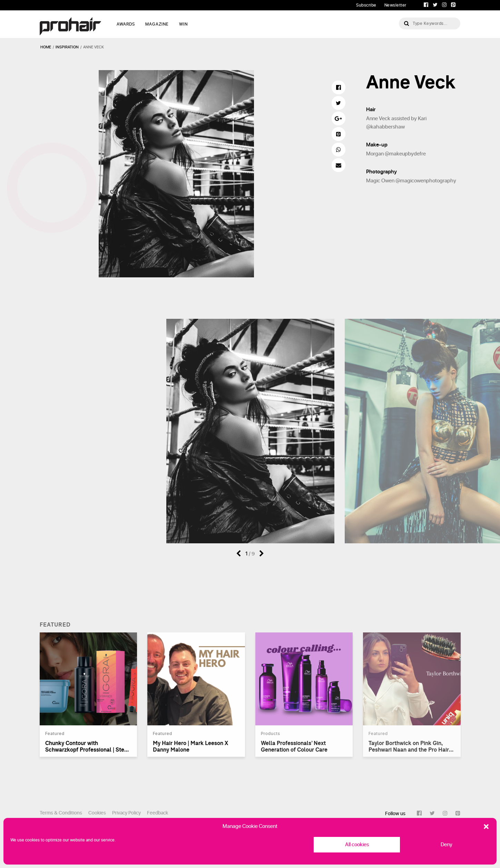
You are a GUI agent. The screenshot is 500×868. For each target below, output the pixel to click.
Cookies (97, 813)
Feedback (158, 813)
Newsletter (395, 5)
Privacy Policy (126, 813)
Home (46, 47)
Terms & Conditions (61, 813)
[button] (486, 827)
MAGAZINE (157, 24)
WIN (183, 24)
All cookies (357, 845)
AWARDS (126, 24)
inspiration (67, 47)
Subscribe (366, 5)
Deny (447, 845)
